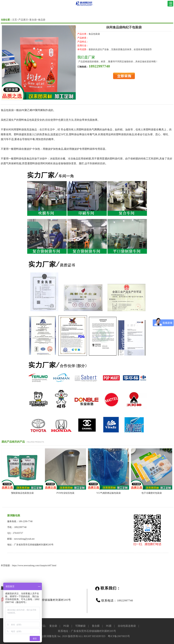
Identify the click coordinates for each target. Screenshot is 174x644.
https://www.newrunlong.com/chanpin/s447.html (34, 565)
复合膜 (96, 626)
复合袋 (33, 20)
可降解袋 (80, 626)
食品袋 (42, 20)
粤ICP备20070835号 (119, 636)
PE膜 (109, 626)
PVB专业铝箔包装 (65, 493)
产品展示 (23, 20)
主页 (15, 20)
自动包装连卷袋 (127, 626)
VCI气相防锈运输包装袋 (109, 493)
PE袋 (66, 626)
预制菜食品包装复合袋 (22, 493)
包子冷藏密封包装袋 (152, 493)
